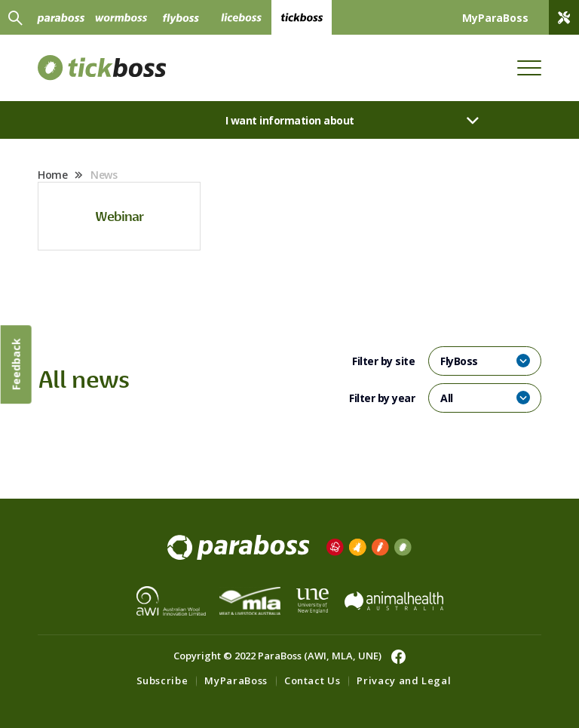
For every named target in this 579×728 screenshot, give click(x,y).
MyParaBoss (236, 680)
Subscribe (162, 680)
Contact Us (312, 680)
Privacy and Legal (404, 680)
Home (52, 175)
